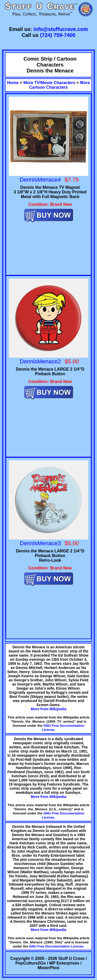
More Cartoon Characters (60, 85)
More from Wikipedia (49, 709)
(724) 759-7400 (58, 35)
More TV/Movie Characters (49, 83)
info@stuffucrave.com (61, 29)
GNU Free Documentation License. (57, 946)
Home (13, 83)
